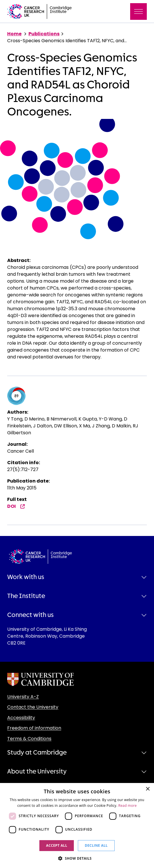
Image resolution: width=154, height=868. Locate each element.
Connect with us (30, 615)
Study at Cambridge (37, 753)
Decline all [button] (96, 845)
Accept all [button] (57, 845)
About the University (37, 771)
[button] (77, 858)
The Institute (26, 596)
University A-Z (23, 697)
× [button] (148, 789)
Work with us (26, 577)
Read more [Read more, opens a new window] (128, 806)
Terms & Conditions (29, 739)
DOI (16, 506)
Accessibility (21, 718)
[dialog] (77, 825)
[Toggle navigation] (138, 11)
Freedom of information (34, 728)
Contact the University (33, 707)
